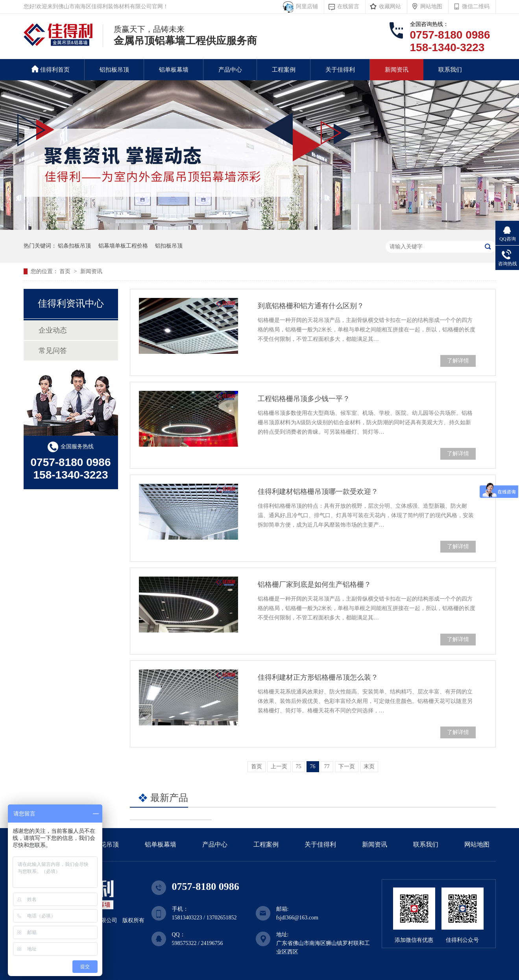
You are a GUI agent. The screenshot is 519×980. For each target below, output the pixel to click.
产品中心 (230, 70)
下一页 (347, 766)
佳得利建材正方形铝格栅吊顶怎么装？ (318, 677)
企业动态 (53, 330)
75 (299, 766)
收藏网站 (390, 6)
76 (313, 766)
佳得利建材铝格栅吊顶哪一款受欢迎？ (318, 492)
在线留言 (348, 6)
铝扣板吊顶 (114, 70)
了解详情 (458, 361)
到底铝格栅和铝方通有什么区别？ (311, 306)
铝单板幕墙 (174, 70)
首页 (66, 271)
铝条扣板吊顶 (74, 246)
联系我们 (450, 70)
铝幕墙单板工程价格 (123, 246)
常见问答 (53, 351)
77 (327, 766)
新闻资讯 (397, 70)
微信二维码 (476, 6)
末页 (369, 766)
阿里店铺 (306, 6)
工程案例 (284, 70)
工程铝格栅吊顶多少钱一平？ (304, 399)
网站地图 (431, 6)
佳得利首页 (51, 69)
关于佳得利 (340, 70)
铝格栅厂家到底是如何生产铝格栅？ (314, 584)
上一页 (279, 766)
